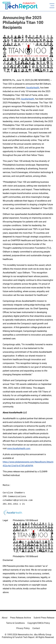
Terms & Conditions (15, 623)
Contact (36, 628)
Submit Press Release (44, 618)
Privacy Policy (23, 628)
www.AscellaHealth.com (19, 448)
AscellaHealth (33, 88)
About (5, 618)
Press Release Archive (21, 618)
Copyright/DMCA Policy (39, 623)
